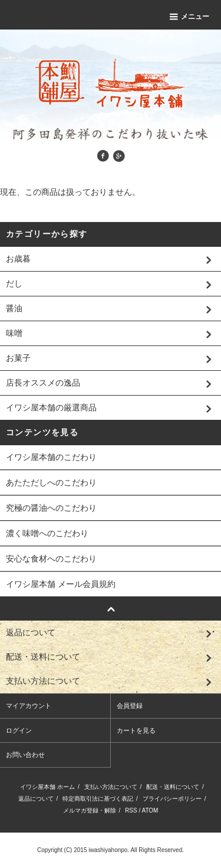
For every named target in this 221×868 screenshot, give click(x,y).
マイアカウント (29, 706)
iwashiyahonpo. (109, 850)
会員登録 (130, 706)
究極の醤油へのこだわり (51, 508)
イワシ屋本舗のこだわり (51, 457)
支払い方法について (111, 787)
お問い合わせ (25, 755)
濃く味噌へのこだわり (47, 533)
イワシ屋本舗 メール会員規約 (61, 584)
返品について (36, 799)
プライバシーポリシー (172, 799)
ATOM (150, 810)
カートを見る (136, 730)
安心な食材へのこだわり (51, 559)
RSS (131, 810)
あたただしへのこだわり (51, 482)
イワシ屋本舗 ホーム (47, 787)
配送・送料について (173, 787)
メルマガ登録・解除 (90, 810)
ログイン (19, 730)
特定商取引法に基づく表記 (98, 799)
